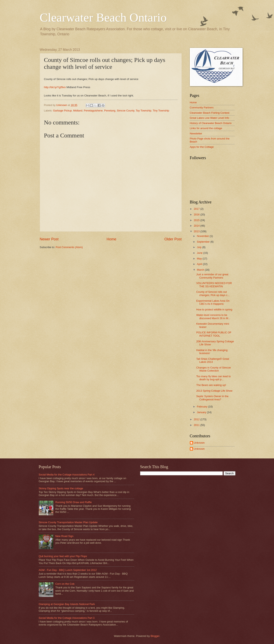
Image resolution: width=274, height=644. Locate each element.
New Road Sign (64, 536)
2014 (197, 226)
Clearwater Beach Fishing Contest (210, 113)
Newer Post (49, 239)
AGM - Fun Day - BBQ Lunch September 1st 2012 (68, 570)
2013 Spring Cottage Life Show (214, 391)
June (200, 253)
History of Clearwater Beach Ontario (211, 123)
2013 (197, 231)
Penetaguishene (93, 111)
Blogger (155, 636)
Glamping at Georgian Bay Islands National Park (67, 604)
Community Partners (202, 108)
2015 (197, 220)
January (202, 412)
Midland (78, 111)
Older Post (173, 239)
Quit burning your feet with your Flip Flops (63, 556)
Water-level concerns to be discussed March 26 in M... (213, 317)
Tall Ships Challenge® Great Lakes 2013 (213, 360)
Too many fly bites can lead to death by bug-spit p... (214, 378)
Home (111, 239)
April (200, 264)
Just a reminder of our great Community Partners (212, 276)
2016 (197, 214)
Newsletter (196, 133)
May (200, 259)
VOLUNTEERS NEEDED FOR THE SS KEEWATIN (214, 285)
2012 (197, 419)
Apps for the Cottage (202, 147)
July (200, 247)
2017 (197, 209)
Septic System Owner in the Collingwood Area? (212, 398)
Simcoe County (126, 111)
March (201, 270)
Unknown (199, 443)
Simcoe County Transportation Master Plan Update (68, 522)
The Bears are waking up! (211, 385)
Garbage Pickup (62, 111)
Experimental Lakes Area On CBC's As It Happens (213, 302)
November (203, 236)
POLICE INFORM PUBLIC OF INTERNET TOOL (214, 334)
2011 (197, 425)
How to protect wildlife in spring (214, 310)
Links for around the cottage (206, 128)
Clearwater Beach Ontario (103, 17)
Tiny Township (161, 111)
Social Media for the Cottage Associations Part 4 (67, 475)
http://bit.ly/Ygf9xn (55, 87)
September (204, 242)
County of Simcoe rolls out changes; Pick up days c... (213, 293)
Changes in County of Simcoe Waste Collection (214, 369)
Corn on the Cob (65, 584)
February (203, 407)
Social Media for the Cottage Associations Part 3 (67, 618)
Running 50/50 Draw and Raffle (74, 502)
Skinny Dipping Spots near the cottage (61, 488)
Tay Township (143, 111)
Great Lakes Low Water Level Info (210, 118)
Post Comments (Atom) (69, 247)
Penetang (110, 111)
